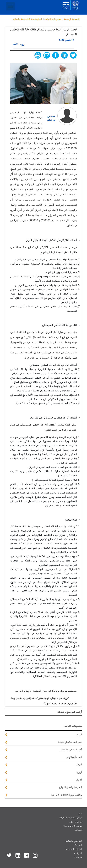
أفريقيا (79, 780)
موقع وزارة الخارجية (73, 826)
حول (80, 814)
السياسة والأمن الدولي (70, 787)
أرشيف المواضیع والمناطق (70, 712)
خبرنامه (78, 830)
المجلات (78, 853)
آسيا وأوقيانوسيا (74, 757)
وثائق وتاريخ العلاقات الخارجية (66, 795)
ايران (79, 735)
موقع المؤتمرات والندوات (70, 818)
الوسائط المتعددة (74, 849)
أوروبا (79, 772)
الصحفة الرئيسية (72, 19)
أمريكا (79, 765)
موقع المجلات (75, 822)
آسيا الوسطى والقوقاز (71, 750)
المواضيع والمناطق (73, 841)
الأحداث (78, 845)
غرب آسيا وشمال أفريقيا (70, 742)
